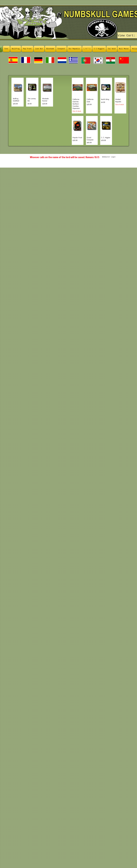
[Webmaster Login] (109, 157)
